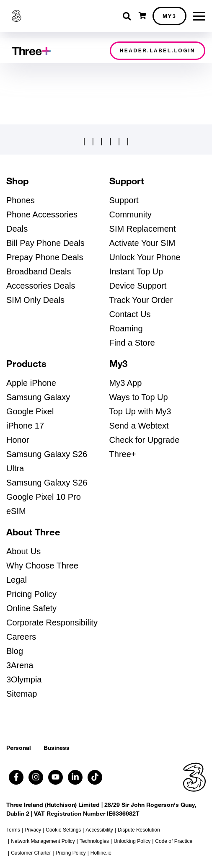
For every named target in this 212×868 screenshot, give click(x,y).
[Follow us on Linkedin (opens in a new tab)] (75, 777)
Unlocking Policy (132, 841)
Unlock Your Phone (145, 257)
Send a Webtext (139, 426)
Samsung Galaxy (38, 397)
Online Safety (31, 608)
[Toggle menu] (199, 16)
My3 (170, 16)
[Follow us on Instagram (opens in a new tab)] (36, 777)
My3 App (126, 383)
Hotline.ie (101, 853)
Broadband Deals (39, 271)
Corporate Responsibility (52, 623)
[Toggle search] (128, 16)
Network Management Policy (43, 841)
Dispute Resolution (139, 830)
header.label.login (158, 51)
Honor (18, 440)
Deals (17, 229)
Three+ (123, 454)
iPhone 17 (25, 426)
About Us (23, 551)
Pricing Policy (31, 594)
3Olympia (24, 679)
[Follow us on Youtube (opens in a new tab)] (56, 777)
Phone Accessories (42, 214)
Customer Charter (31, 853)
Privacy (33, 830)
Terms (13, 830)
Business (57, 748)
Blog (15, 651)
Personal (19, 748)
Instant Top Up (136, 271)
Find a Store (132, 343)
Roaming (126, 328)
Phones (21, 200)
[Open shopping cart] (142, 16)
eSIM (16, 511)
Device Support (138, 286)
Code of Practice (174, 841)
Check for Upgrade (145, 440)
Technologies (94, 841)
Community (131, 214)
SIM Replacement (143, 229)
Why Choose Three (42, 566)
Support (124, 200)
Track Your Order (141, 300)
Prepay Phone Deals (45, 257)
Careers (21, 637)
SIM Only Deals (35, 300)
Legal (17, 580)
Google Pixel (30, 411)
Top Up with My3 (140, 411)
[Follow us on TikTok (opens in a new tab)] (95, 777)
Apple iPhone (31, 383)
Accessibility (99, 830)
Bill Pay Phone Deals (45, 243)
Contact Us (130, 314)
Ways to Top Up (139, 397)
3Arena (20, 665)
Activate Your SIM (142, 243)
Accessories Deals (41, 286)
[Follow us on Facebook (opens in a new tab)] (16, 777)
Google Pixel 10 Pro (44, 497)
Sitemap (22, 694)
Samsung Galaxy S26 (47, 483)
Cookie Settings (63, 830)
